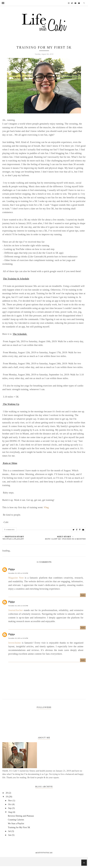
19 (7, 797)
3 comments (9, 530)
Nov (10, 801)
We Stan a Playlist (16, 823)
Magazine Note (16, 578)
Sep (10, 808)
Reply (83, 595)
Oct (10, 804)
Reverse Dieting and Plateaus (21, 816)
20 (7, 793)
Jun (10, 835)
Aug (10, 812)
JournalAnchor (16, 610)
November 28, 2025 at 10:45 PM (18, 606)
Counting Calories (16, 820)
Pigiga (12, 569)
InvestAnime (15, 643)
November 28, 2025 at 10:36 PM (18, 573)
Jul (10, 831)
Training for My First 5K (19, 827)
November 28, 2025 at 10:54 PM (18, 638)
